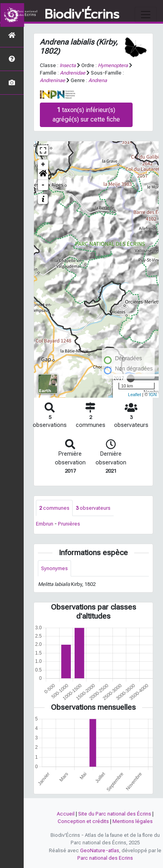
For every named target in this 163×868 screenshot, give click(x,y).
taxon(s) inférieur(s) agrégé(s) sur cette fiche (86, 115)
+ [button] (43, 165)
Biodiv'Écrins (82, 15)
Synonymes (54, 568)
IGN (153, 395)
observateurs (93, 508)
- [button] (43, 185)
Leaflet (134, 395)
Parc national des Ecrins (105, 858)
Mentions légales (133, 821)
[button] (43, 175)
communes (54, 508)
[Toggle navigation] (146, 15)
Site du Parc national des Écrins (115, 814)
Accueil (66, 814)
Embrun (45, 524)
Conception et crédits (83, 821)
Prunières (69, 524)
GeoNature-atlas (100, 850)
